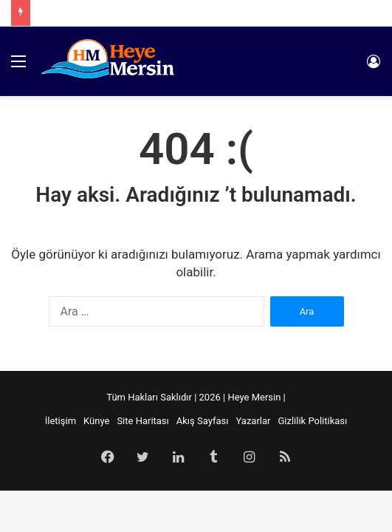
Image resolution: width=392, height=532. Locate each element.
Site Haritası (142, 421)
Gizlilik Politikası (312, 421)
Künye (96, 421)
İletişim (61, 421)
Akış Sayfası (203, 421)
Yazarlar (253, 421)
